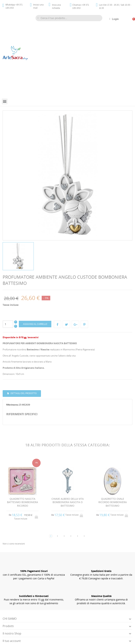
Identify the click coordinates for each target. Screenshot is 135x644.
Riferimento (12, 405)
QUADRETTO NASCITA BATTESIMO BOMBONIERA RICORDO (22, 502)
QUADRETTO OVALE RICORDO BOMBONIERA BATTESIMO (113, 502)
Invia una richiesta (56, 6)
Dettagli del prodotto (23, 393)
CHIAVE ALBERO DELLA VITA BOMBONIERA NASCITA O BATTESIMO (68, 502)
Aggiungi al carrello (35, 324)
